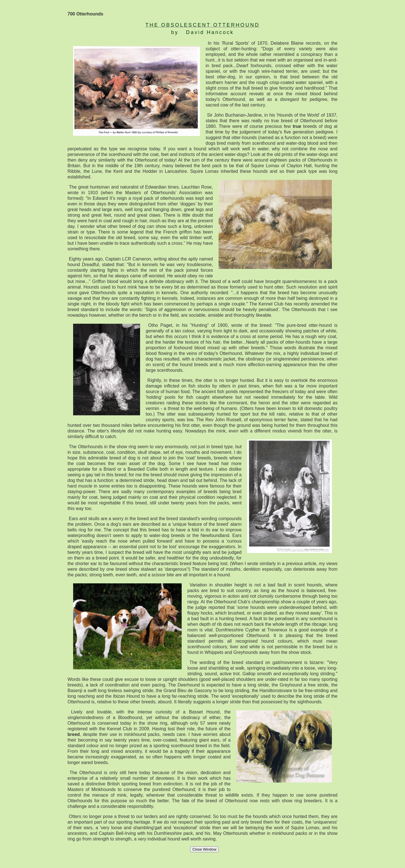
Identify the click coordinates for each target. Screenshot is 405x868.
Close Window (204, 849)
